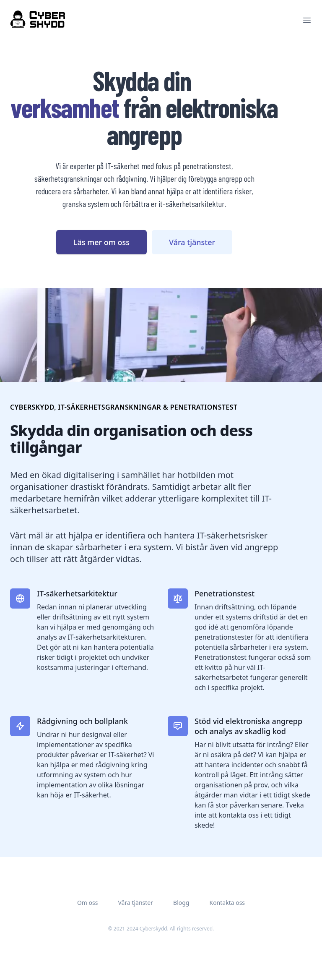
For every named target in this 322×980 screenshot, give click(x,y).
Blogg (181, 903)
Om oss (88, 903)
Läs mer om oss (101, 242)
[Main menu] (307, 20)
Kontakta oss (227, 903)
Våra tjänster (192, 242)
